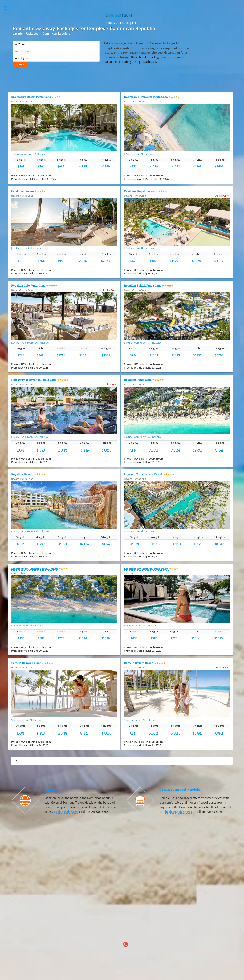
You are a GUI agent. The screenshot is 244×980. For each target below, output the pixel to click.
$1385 (83, 166)
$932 (21, 544)
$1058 (154, 355)
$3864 (106, 449)
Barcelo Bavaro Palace (26, 663)
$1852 (197, 355)
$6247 (220, 544)
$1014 (83, 638)
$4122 (219, 449)
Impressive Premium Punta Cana (146, 97)
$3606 (219, 166)
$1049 (154, 733)
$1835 (197, 733)
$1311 (176, 733)
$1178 (154, 449)
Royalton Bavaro (22, 474)
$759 (21, 733)
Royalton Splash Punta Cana (143, 285)
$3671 (219, 733)
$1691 (84, 355)
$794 (133, 355)
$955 (61, 261)
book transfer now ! (179, 812)
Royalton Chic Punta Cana (28, 285)
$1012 (41, 733)
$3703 (219, 355)
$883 (133, 449)
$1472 (176, 449)
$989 (61, 166)
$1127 (174, 261)
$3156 (219, 261)
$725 (21, 355)
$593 (21, 166)
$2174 (85, 544)
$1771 (85, 733)
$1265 (63, 733)
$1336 (83, 261)
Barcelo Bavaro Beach (139, 663)
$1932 (85, 449)
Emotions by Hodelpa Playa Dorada (35, 569)
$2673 (106, 261)
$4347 (106, 544)
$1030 (154, 166)
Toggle (8, 8)
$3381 (106, 355)
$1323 (176, 355)
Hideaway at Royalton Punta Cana (34, 380)
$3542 (106, 733)
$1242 (41, 544)
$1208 (61, 355)
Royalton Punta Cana (138, 380)
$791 (41, 166)
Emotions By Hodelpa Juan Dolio (146, 569)
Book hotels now (66, 812)
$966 (40, 355)
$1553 (63, 544)
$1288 (176, 166)
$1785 (156, 544)
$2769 (106, 166)
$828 (21, 449)
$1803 (197, 166)
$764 (41, 261)
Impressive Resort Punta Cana (31, 97)
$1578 (196, 261)
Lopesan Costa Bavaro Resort (143, 474)
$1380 (63, 449)
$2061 (197, 449)
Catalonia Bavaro (22, 191)
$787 (133, 733)
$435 (21, 638)
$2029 (106, 638)
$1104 (41, 449)
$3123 (198, 544)
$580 (41, 638)
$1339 (135, 544)
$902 (153, 261)
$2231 (177, 544)
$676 (134, 261)
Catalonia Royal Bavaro (140, 191)
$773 (133, 166)
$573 (21, 261)
